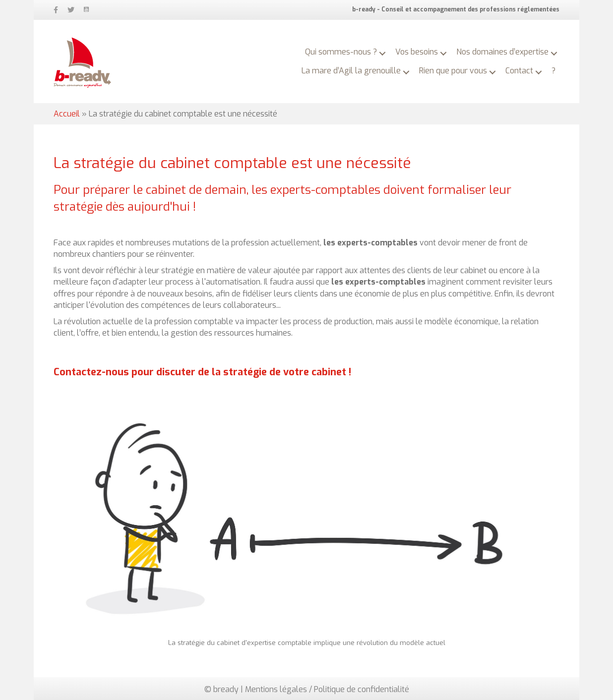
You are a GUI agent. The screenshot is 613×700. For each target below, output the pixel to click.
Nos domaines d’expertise (502, 52)
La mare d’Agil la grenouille (351, 71)
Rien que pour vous (453, 71)
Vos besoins (417, 52)
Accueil (67, 114)
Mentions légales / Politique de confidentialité (327, 689)
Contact (519, 71)
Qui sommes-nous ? (341, 52)
